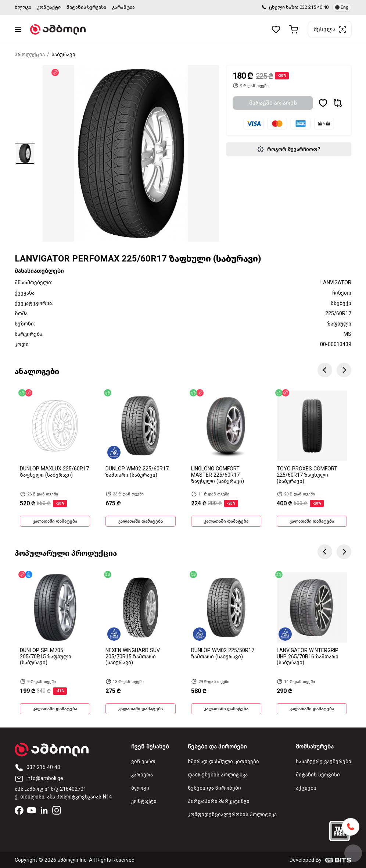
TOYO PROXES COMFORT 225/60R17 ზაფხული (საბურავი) (307, 475)
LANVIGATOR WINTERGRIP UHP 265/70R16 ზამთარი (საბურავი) (308, 657)
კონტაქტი (49, 7)
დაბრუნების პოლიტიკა (218, 775)
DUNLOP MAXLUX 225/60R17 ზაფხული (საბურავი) (54, 472)
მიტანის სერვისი (86, 7)
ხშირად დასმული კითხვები (223, 762)
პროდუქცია (30, 55)
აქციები (306, 788)
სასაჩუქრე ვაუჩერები (324, 762)
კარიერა (142, 775)
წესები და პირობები (214, 788)
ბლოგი (23, 7)
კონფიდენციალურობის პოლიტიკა (232, 814)
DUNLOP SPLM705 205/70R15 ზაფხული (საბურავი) (46, 657)
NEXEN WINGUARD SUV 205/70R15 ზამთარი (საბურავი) (133, 657)
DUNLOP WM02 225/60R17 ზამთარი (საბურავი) (137, 472)
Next (344, 370)
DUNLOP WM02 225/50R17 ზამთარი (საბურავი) (223, 654)
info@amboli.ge (39, 778)
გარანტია (123, 7)
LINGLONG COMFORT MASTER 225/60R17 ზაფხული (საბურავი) (218, 475)
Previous (325, 370)
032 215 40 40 (314, 7)
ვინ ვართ (143, 762)
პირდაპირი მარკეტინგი (219, 801)
